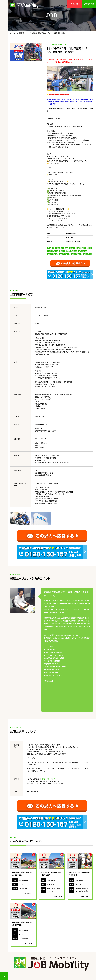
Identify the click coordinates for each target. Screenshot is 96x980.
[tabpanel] (26, 52)
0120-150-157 (48, 779)
